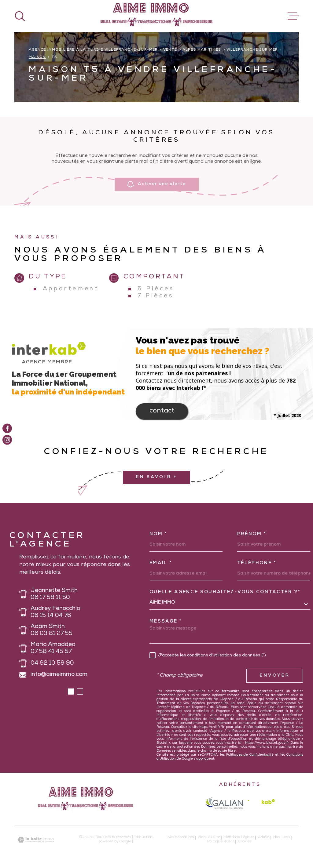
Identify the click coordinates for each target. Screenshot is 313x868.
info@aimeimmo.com (59, 675)
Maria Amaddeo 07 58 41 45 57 (53, 648)
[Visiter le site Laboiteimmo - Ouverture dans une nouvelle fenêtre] (36, 840)
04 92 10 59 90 (52, 664)
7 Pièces (156, 296)
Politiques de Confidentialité (250, 755)
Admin (264, 837)
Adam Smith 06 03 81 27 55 (52, 630)
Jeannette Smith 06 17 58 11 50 (54, 594)
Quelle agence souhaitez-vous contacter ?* (225, 592)
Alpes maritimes (202, 50)
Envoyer (275, 676)
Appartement (71, 289)
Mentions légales (239, 837)
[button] (71, 692)
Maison (37, 57)
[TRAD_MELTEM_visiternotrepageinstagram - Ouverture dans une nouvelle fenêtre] (7, 440)
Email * (161, 563)
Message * (166, 622)
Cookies (245, 842)
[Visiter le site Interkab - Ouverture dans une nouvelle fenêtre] (261, 803)
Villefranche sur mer (252, 50)
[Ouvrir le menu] (293, 16)
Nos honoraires (181, 837)
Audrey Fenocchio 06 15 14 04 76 (55, 612)
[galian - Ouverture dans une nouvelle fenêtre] (224, 803)
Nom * (158, 534)
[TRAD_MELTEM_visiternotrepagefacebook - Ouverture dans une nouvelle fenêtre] (7, 428)
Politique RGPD (221, 842)
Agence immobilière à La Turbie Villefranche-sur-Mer (93, 50)
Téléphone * (257, 563)
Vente (170, 50)
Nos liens (282, 837)
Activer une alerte (157, 185)
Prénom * (252, 534)
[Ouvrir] (20, 16)
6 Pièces (156, 289)
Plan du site (209, 837)
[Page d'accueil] (157, 16)
